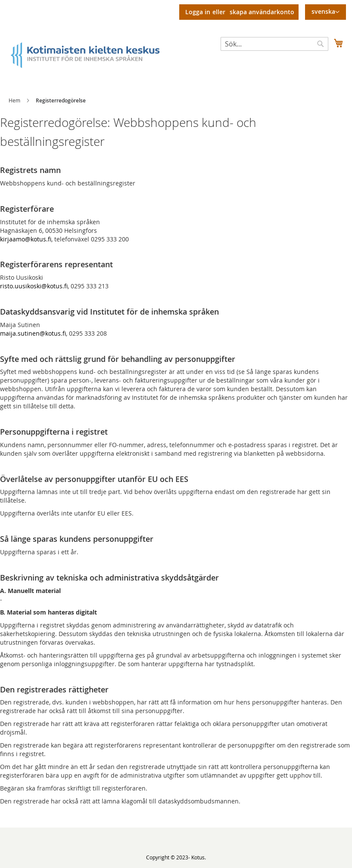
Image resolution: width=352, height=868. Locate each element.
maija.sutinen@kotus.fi (33, 333)
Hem (14, 100)
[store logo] (92, 54)
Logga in (198, 12)
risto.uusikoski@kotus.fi (34, 286)
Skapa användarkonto (262, 12)
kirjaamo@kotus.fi (26, 239)
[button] (326, 12)
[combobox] (274, 44)
